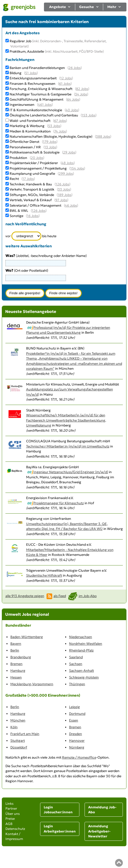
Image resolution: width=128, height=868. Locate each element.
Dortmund (77, 714)
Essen (74, 720)
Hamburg (18, 671)
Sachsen (76, 664)
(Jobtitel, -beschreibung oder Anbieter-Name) (46, 256)
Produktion (18, 158)
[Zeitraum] (27, 236)
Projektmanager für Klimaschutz (59, 503)
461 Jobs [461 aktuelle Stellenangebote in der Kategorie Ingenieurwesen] (45, 105)
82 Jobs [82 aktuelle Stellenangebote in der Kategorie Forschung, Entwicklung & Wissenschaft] (82, 89)
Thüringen (77, 684)
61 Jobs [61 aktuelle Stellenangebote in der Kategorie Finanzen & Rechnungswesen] (65, 84)
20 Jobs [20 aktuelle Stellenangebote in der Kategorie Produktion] (37, 158)
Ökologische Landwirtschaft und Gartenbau (44, 115)
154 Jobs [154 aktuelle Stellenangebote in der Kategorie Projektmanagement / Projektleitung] (77, 168)
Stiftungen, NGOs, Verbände (32, 195)
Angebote (60, 7)
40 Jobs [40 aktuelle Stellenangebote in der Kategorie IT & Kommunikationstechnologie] (72, 110)
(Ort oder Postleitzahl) (27, 271)
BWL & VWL (19, 211)
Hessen (16, 677)
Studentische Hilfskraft (44, 575)
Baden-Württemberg (27, 637)
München (18, 720)
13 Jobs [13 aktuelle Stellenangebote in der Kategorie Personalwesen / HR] (50, 147)
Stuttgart (18, 741)
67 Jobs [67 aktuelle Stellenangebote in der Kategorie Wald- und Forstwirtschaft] (60, 121)
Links (9, 804)
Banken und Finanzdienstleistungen (37, 68)
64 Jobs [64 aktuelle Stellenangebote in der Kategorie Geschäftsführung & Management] (73, 99)
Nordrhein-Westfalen (86, 644)
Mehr (114, 7)
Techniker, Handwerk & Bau (31, 184)
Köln (14, 727)
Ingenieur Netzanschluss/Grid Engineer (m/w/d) (71, 472)
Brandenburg (21, 657)
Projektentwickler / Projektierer (34, 163)
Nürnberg (77, 747)
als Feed (60, 596)
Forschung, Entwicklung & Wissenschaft (41, 89)
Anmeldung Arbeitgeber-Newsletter (99, 831)
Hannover (77, 741)
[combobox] (36, 278)
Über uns (13, 814)
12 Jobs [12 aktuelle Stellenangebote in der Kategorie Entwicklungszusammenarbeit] (66, 78)
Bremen (16, 664)
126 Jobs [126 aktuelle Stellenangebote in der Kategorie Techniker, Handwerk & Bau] (62, 184)
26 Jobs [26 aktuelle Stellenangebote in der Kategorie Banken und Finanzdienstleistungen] (75, 68)
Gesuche (89, 7)
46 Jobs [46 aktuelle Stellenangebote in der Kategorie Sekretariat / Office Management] (71, 205)
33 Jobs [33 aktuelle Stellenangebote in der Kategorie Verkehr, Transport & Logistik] (64, 189)
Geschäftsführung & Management (36, 99)
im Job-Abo (88, 596)
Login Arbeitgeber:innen (60, 829)
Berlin (15, 650)
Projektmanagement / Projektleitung (38, 168)
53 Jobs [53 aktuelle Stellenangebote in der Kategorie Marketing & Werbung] (54, 126)
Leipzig (74, 707)
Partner (11, 808)
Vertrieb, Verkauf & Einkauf (31, 200)
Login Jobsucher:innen (58, 810)
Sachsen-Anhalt (81, 671)
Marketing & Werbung (27, 126)
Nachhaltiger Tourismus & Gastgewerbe (40, 94)
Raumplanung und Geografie (32, 174)
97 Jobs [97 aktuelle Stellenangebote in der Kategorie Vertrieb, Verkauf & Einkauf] (61, 200)
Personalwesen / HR (25, 147)
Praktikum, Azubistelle (57, 51)
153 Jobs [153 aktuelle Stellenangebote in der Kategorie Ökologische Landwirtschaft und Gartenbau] (89, 115)
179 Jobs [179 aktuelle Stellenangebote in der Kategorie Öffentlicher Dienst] (50, 142)
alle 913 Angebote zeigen (25, 596)
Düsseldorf (19, 747)
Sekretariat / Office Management (35, 205)
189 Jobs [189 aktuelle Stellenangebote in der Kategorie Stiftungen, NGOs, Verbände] (65, 195)
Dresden (76, 734)
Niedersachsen (81, 637)
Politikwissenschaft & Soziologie (35, 152)
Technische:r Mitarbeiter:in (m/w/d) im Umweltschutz (68, 446)
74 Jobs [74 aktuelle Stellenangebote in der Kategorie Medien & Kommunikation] (60, 131)
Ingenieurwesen (22, 105)
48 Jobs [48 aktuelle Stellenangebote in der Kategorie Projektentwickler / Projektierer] (68, 163)
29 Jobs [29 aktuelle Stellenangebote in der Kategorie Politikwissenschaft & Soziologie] (69, 152)
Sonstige (16, 216)
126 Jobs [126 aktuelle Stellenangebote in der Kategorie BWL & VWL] (39, 211)
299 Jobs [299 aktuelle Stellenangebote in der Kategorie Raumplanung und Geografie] (66, 174)
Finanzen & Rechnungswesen (32, 84)
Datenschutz (15, 829)
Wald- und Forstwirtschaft (30, 121)
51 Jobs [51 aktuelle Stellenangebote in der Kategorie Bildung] (31, 73)
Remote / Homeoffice (79, 757)
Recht (14, 179)
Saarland (76, 657)
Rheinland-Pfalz (81, 650)
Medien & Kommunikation (30, 131)
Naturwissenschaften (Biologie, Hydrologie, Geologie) (51, 136)
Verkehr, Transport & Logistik (32, 189)
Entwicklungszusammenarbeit (33, 78)
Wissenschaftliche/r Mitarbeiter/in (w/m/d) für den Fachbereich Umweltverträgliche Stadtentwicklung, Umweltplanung (66, 420)
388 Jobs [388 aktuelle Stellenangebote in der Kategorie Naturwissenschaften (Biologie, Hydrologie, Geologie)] (103, 136)
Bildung (16, 73)
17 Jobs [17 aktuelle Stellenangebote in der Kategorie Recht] (28, 179)
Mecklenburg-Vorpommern (32, 684)
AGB (9, 824)
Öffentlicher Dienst (24, 142)
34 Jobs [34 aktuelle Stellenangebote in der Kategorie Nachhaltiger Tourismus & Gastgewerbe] (81, 94)
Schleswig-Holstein (84, 677)
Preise (10, 819)
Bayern (16, 644)
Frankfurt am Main (25, 734)
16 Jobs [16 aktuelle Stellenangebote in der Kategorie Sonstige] (33, 216)
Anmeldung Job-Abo (102, 810)
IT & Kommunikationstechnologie (36, 110)
